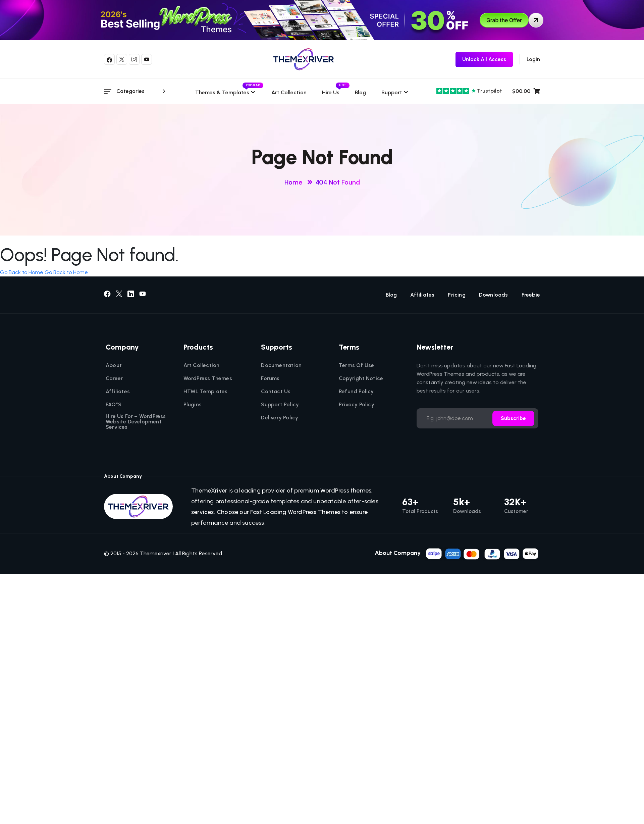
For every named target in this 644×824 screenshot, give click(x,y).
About (114, 365)
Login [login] (533, 59)
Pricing (457, 295)
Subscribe (513, 418)
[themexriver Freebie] (484, 59)
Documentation (281, 365)
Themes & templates (226, 92)
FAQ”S (114, 405)
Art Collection (289, 92)
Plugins (193, 405)
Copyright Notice (361, 378)
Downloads (494, 295)
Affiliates (422, 295)
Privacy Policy (357, 405)
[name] (483, 553)
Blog (360, 92)
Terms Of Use (356, 365)
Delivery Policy (280, 418)
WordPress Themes (208, 378)
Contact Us (276, 392)
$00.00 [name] (526, 91)
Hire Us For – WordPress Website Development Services (136, 422)
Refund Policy (356, 392)
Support (392, 92)
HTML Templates (206, 392)
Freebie (531, 295)
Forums (270, 378)
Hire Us (331, 92)
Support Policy (280, 405)
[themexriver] (304, 59)
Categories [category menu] (142, 91)
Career (114, 378)
